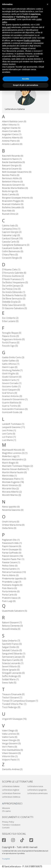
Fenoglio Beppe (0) (12, 333)
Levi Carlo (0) (9, 434)
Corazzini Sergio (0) (12, 258)
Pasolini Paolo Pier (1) (13, 559)
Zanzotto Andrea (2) (12, 769)
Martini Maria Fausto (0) (14, 472)
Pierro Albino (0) (10, 575)
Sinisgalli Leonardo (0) (13, 673)
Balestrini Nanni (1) (12, 159)
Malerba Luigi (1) (11, 456)
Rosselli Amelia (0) (11, 629)
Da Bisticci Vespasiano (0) (15, 282)
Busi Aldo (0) (8, 211)
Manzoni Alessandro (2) (14, 459)
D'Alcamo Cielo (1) (11, 269)
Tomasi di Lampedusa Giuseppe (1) (20, 701)
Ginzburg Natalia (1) (12, 370)
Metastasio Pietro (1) (13, 479)
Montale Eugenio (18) (13, 482)
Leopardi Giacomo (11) (13, 427)
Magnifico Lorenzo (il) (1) (15, 453)
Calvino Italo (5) (10, 226)
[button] (47, 4)
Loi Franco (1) (9, 437)
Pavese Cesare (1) (11, 562)
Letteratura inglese (11, 790)
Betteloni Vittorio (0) (12, 182)
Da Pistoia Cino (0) (11, 289)
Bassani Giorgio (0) (12, 165)
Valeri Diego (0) (10, 731)
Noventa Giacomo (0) (13, 510)
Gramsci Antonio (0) (12, 396)
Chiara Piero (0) (10, 255)
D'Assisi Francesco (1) (13, 279)
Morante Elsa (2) (10, 489)
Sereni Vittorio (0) (11, 666)
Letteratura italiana (11, 786)
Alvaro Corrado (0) (11, 131)
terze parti (6, 27)
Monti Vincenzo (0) (12, 485)
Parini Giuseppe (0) (12, 549)
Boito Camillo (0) (10, 194)
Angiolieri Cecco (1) (12, 134)
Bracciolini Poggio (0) (13, 201)
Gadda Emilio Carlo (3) (13, 357)
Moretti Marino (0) (11, 495)
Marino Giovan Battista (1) (15, 469)
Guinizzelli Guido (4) (12, 412)
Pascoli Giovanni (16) (13, 556)
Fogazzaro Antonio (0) (13, 339)
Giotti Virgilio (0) (10, 374)
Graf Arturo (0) (10, 393)
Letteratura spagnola (37, 790)
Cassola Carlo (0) (11, 242)
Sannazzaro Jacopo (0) (13, 657)
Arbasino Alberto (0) (12, 138)
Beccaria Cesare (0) (12, 169)
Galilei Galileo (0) (10, 361)
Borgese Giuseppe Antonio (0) (17, 198)
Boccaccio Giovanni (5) (13, 185)
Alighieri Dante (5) (11, 128)
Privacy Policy (8, 822)
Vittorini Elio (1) (10, 756)
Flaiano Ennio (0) (10, 336)
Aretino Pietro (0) (11, 141)
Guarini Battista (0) (12, 403)
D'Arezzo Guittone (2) (13, 276)
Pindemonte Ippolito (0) (14, 578)
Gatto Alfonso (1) (11, 364)
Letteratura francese (11, 793)
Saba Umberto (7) (11, 641)
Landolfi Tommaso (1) (13, 424)
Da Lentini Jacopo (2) (13, 286)
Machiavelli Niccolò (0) (13, 450)
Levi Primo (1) (9, 430)
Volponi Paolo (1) (11, 760)
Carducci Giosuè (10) (12, 238)
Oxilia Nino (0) (9, 528)
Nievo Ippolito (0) (11, 507)
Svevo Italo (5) (9, 683)
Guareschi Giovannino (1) (15, 399)
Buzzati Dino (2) (10, 214)
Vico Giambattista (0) (13, 750)
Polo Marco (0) (9, 588)
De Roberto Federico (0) (14, 295)
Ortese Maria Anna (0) (13, 525)
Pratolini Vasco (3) (11, 598)
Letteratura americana (37, 793)
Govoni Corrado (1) (12, 383)
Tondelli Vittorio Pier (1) (14, 704)
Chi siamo (6, 811)
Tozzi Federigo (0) (11, 707)
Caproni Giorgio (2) (12, 232)
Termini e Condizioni (11, 825)
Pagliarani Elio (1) (11, 540)
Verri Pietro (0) (10, 747)
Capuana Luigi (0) (11, 235)
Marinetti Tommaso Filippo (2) (17, 466)
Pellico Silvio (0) (10, 566)
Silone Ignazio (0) (11, 670)
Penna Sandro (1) (11, 569)
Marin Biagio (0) (10, 463)
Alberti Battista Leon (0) (14, 121)
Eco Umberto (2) (10, 318)
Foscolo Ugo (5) (10, 346)
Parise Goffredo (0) (12, 553)
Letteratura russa (35, 786)
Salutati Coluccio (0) (12, 650)
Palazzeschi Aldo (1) (12, 543)
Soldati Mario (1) (10, 679)
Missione (6, 808)
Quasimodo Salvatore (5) (15, 611)
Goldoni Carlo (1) (11, 380)
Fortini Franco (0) (11, 342)
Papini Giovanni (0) (12, 546)
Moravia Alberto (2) (12, 492)
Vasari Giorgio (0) (11, 740)
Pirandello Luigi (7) (12, 582)
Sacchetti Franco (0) (12, 644)
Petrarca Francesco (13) (14, 572)
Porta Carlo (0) (9, 595)
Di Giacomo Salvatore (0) (14, 308)
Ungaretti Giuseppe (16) (14, 719)
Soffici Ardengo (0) (11, 676)
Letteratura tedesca (11, 797)
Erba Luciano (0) (10, 321)
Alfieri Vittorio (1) (11, 125)
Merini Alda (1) (9, 476)
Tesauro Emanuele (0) (13, 694)
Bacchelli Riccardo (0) (13, 156)
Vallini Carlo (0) (10, 737)
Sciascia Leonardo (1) (13, 663)
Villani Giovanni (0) (11, 753)
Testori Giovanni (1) (12, 697)
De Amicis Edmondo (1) (14, 292)
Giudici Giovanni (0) (12, 377)
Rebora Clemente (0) (12, 626)
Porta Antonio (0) (11, 591)
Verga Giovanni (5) (11, 743)
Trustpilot (6, 859)
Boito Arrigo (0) (10, 191)
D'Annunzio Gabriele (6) (14, 273)
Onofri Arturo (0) (11, 522)
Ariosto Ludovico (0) (12, 144)
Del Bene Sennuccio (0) (14, 299)
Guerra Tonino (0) (11, 406)
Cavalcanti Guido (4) (12, 248)
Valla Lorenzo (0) (11, 734)
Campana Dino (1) (11, 229)
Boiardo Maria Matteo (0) (15, 188)
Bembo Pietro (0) (11, 175)
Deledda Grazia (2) (11, 302)
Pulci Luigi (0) (9, 601)
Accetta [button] (26, 79)
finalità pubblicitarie (32, 40)
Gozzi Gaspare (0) (11, 390)
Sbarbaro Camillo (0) (12, 660)
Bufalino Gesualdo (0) (13, 207)
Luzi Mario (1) (9, 440)
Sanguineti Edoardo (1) (14, 654)
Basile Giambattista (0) (13, 162)
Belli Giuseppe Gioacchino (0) (17, 172)
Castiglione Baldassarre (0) (16, 245)
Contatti (6, 828)
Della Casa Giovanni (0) (14, 305)
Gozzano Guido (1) (11, 386)
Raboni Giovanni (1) (12, 622)
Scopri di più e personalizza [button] (25, 85)
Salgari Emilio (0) (10, 647)
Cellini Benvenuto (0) (13, 251)
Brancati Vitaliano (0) (13, 204)
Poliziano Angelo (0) (12, 585)
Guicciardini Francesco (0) (15, 409)
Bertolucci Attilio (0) (12, 178)
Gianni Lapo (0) (10, 367)
